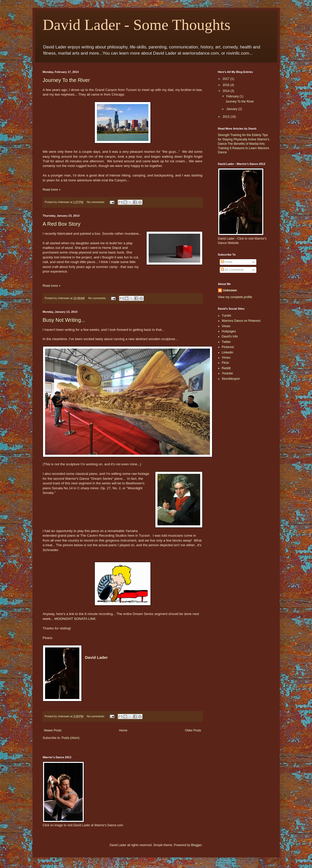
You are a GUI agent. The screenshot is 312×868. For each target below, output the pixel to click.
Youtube (227, 373)
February (233, 96)
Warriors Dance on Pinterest (241, 321)
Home (123, 730)
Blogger (196, 845)
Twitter (226, 342)
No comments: (96, 202)
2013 (226, 117)
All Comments (232, 270)
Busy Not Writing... (64, 320)
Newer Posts (53, 730)
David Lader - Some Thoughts (137, 25)
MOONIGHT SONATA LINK (75, 619)
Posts (227, 262)
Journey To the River (66, 80)
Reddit (226, 368)
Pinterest (228, 347)
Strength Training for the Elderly (240, 135)
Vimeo (226, 326)
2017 (226, 79)
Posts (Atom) (70, 738)
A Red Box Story (62, 224)
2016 (226, 85)
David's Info (230, 336)
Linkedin (228, 352)
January (232, 109)
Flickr (226, 363)
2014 (226, 91)
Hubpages (229, 331)
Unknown (230, 290)
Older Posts (193, 730)
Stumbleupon (231, 379)
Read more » (52, 190)
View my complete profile (235, 297)
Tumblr (227, 316)
